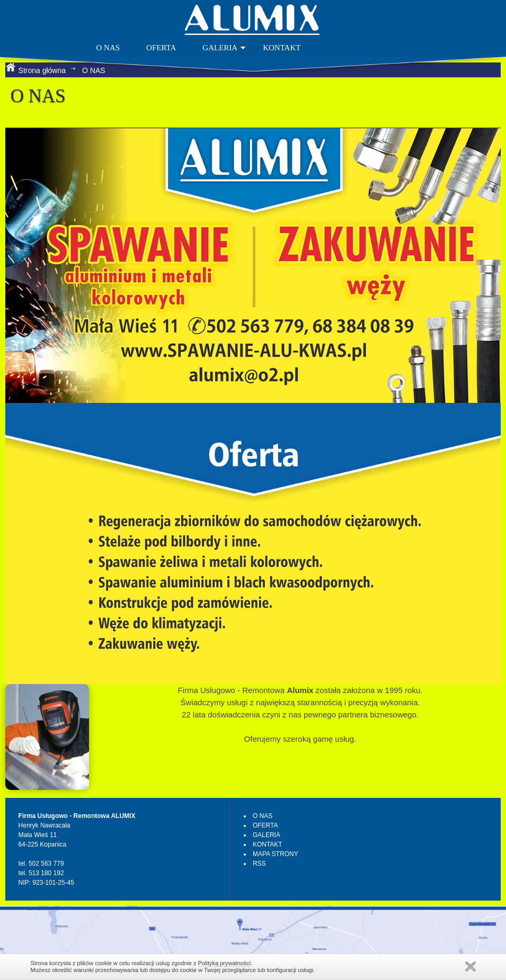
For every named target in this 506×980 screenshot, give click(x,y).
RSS (259, 864)
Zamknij (471, 966)
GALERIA (224, 48)
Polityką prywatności (225, 963)
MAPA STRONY (276, 854)
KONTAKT (282, 48)
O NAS (108, 48)
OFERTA (161, 48)
